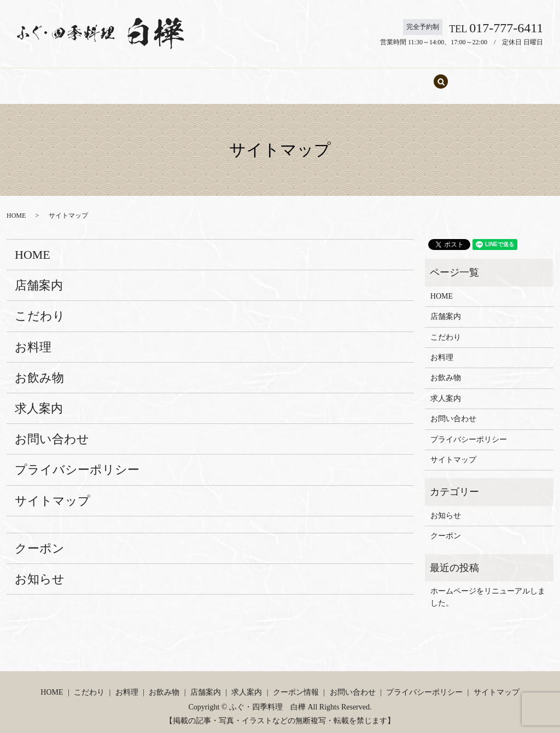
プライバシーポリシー (77, 459)
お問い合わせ (410, 76)
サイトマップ (52, 490)
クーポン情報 (296, 682)
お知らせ (40, 569)
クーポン (40, 538)
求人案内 (353, 76)
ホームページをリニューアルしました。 (488, 587)
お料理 (210, 76)
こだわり (165, 76)
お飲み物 (255, 76)
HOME (120, 76)
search (456, 77)
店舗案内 (304, 76)
